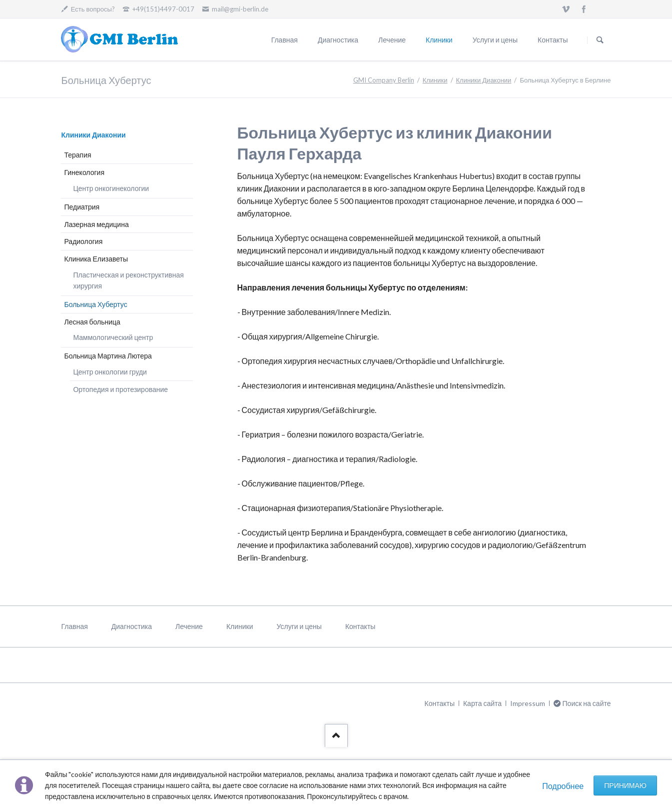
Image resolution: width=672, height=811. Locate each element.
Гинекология (84, 172)
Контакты (553, 40)
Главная (285, 40)
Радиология (83, 241)
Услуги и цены (495, 40)
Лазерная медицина (96, 224)
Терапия (77, 155)
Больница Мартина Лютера (108, 356)
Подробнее (563, 786)
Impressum (528, 703)
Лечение (392, 40)
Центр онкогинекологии (111, 188)
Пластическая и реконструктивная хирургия (128, 280)
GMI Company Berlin (384, 80)
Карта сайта (482, 703)
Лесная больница (92, 322)
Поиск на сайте (600, 40)
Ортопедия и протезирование (120, 389)
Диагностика (338, 40)
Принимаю (625, 785)
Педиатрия (82, 207)
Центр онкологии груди (110, 372)
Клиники (439, 40)
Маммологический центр (113, 337)
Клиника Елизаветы (96, 259)
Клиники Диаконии (484, 80)
